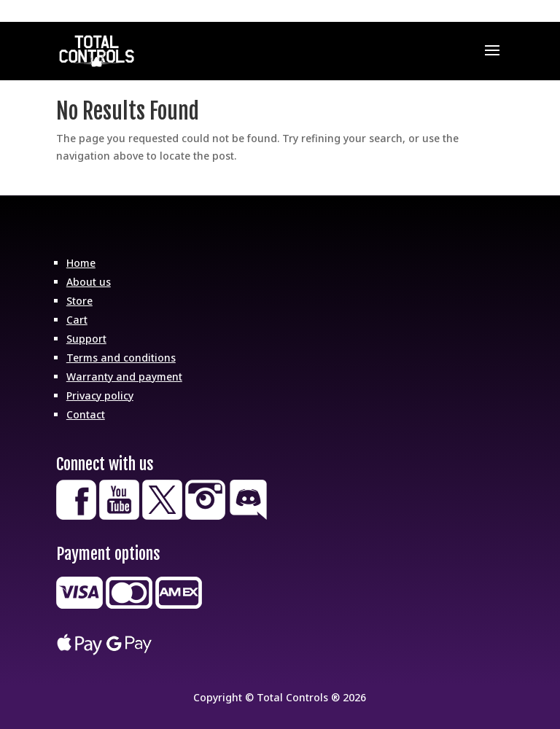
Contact (86, 414)
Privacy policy (100, 395)
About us (89, 282)
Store (79, 301)
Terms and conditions (121, 358)
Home (81, 263)
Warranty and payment (124, 377)
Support (86, 339)
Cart (77, 320)
